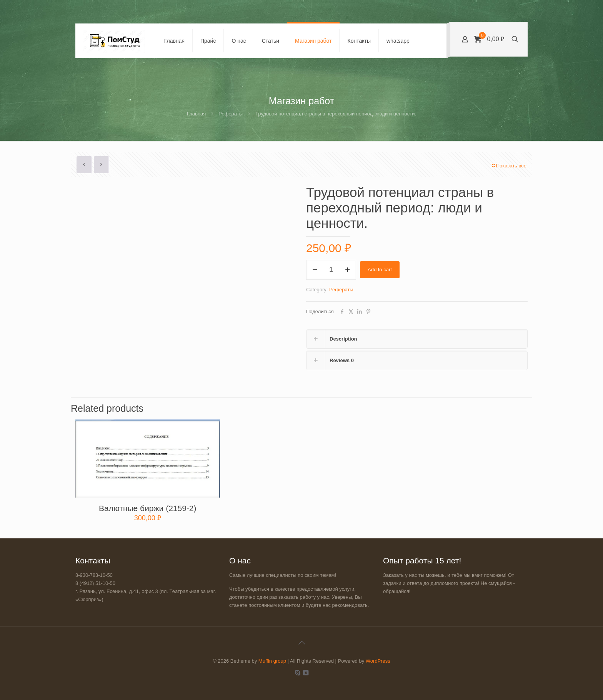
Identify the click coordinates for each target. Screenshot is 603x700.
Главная (196, 114)
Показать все (509, 166)
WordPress (378, 661)
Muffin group (272, 661)
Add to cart (380, 270)
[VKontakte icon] (306, 672)
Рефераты (231, 114)
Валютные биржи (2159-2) (147, 508)
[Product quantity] (331, 270)
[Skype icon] (297, 672)
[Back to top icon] (301, 643)
